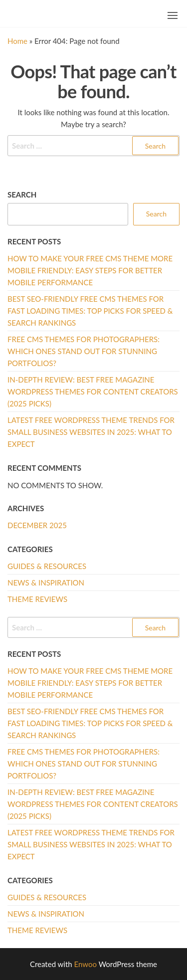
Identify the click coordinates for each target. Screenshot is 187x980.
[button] (173, 15)
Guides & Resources (47, 566)
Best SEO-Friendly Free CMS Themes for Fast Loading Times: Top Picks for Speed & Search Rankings (90, 311)
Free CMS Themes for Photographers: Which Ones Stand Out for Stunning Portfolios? (84, 351)
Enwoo (86, 964)
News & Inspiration (46, 583)
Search (22, 195)
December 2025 (37, 525)
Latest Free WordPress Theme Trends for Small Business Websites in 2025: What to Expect (91, 432)
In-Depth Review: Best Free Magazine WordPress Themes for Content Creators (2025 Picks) (93, 392)
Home (17, 41)
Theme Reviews (37, 599)
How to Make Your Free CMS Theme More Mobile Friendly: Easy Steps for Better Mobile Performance (90, 270)
